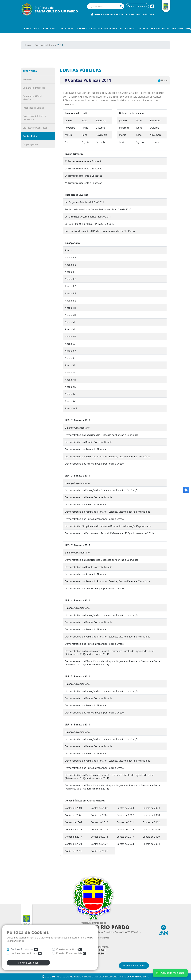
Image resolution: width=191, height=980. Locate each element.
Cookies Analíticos (69, 949)
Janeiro (69, 120)
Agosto (86, 142)
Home (27, 45)
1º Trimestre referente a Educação (84, 161)
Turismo (142, 29)
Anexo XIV (70, 387)
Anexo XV (70, 394)
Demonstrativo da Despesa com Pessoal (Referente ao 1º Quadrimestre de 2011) (109, 533)
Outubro (100, 128)
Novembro (101, 135)
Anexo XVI (70, 401)
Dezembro (101, 142)
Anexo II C (70, 272)
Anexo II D (71, 279)
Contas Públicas (32, 136)
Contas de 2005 (74, 815)
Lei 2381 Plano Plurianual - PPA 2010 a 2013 (90, 224)
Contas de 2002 (99, 808)
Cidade (81, 29)
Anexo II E (70, 286)
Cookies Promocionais (26, 953)
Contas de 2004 (151, 808)
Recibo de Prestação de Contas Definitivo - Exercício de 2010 (98, 209)
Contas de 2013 (74, 829)
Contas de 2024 (151, 844)
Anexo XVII (71, 408)
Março (68, 135)
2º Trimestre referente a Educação (84, 168)
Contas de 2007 (125, 815)
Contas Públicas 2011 (88, 80)
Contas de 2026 (99, 851)
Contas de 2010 (99, 822)
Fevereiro (70, 128)
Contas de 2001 (74, 808)
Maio (85, 120)
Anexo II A (70, 257)
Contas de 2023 (125, 844)
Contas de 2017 (74, 837)
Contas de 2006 (99, 815)
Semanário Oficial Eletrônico (32, 98)
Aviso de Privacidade (134, 966)
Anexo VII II (71, 329)
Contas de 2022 (99, 844)
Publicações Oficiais (34, 108)
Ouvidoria (67, 29)
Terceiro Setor (160, 29)
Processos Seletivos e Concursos (35, 118)
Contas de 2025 (74, 851)
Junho (85, 128)
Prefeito (27, 79)
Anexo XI (70, 365)
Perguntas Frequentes (99, 938)
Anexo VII (70, 322)
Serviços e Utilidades (102, 29)
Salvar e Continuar (28, 963)
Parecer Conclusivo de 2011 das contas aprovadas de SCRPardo (100, 231)
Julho (85, 135)
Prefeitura (31, 29)
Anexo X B (71, 358)
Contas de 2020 (151, 837)
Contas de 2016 (151, 829)
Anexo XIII (70, 380)
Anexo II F (70, 293)
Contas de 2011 (125, 822)
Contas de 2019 (125, 837)
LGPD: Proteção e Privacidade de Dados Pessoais (123, 14)
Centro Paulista (140, 977)
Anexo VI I (70, 308)
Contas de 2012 (151, 822)
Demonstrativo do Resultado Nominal (86, 449)
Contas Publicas (44, 45)
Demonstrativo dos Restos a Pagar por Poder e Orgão (94, 464)
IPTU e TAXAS (127, 29)
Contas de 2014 (99, 829)
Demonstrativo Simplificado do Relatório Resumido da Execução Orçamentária (108, 526)
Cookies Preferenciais (71, 953)
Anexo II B (70, 265)
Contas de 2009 (74, 822)
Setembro (101, 120)
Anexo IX (70, 344)
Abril (68, 142)
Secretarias (49, 29)
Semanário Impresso (34, 88)
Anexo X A (71, 351)
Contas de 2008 (151, 815)
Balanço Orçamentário (77, 428)
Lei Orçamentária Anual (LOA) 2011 (84, 202)
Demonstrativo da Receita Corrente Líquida (89, 442)
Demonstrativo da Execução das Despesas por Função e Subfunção (102, 435)
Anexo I (69, 250)
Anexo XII (70, 372)
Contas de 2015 (125, 829)
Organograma (30, 144)
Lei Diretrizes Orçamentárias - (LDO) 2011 (88, 217)
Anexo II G (71, 301)
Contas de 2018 (99, 837)
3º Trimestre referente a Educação (84, 176)
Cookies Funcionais (24, 949)
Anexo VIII (70, 336)
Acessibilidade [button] (136, 6)
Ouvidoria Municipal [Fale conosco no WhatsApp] (170, 973)
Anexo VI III (71, 315)
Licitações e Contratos (35, 128)
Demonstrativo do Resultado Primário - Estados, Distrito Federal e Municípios (107, 456)
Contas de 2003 (125, 808)
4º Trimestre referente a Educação (84, 183)
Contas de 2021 (74, 844)
